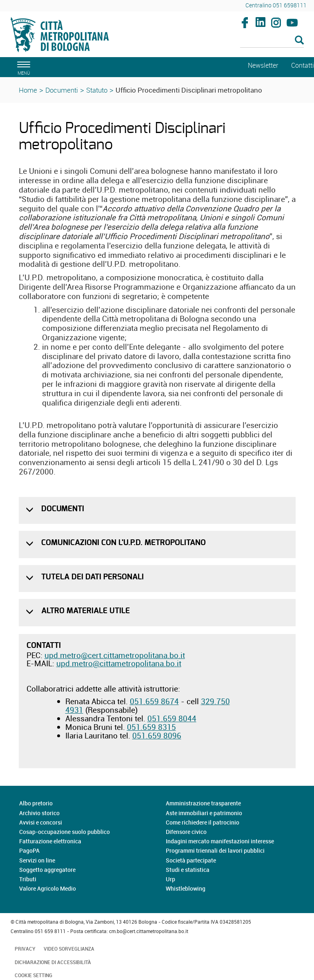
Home (28, 90)
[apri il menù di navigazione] (22, 67)
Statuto (97, 90)
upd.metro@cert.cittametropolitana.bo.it (115, 655)
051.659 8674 (154, 701)
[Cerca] (272, 41)
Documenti (62, 90)
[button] (30, 510)
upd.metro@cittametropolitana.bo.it (119, 663)
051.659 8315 (151, 727)
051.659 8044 (172, 718)
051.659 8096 (157, 736)
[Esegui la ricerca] (299, 41)
